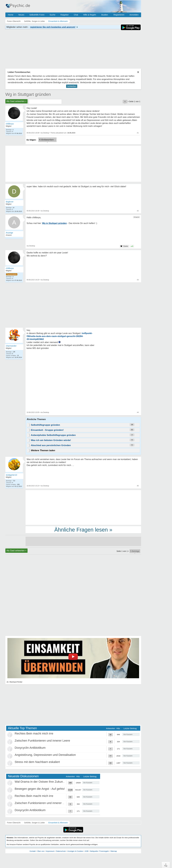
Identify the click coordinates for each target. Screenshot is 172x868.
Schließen (72, 86)
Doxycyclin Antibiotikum (30, 748)
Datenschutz (61, 851)
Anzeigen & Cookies (75, 851)
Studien (105, 15)
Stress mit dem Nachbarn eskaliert (37, 762)
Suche (52, 15)
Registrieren (119, 15)
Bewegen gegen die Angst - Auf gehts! (40, 789)
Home (11, 15)
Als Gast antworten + (16, 101)
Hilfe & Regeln (90, 15)
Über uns (41, 851)
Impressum (50, 851)
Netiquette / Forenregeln (99, 851)
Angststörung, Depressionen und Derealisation (45, 755)
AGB (86, 851)
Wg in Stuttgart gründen (28, 94)
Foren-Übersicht (14, 823)
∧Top (166, 865)
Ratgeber (64, 15)
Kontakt (33, 851)
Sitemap (114, 851)
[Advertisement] (83, 507)
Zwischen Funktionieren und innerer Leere (42, 741)
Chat (76, 15)
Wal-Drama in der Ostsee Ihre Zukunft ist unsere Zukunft (52, 782)
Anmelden (134, 15)
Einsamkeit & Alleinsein (58, 823)
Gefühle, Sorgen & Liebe (34, 823)
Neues (21, 15)
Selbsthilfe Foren (37, 15)
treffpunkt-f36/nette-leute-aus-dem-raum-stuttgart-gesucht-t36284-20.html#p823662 (60, 336)
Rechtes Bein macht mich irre (34, 733)
